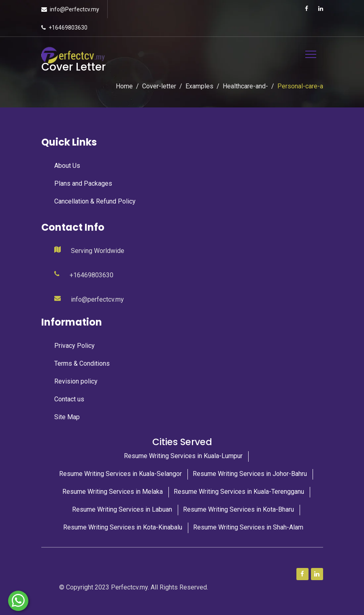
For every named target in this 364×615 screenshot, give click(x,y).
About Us (67, 166)
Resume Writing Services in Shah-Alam (248, 527)
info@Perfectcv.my (75, 9)
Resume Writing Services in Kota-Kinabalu (123, 527)
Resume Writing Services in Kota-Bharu (238, 509)
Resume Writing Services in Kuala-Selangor (120, 474)
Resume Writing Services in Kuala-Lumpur (183, 456)
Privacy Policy (75, 346)
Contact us (69, 399)
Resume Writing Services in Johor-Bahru (250, 474)
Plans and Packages (83, 183)
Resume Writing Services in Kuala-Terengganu (239, 492)
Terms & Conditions (82, 363)
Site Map (67, 417)
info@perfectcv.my (97, 299)
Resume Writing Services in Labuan (122, 509)
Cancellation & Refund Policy (95, 201)
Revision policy (76, 381)
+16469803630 (68, 28)
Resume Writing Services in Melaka (113, 492)
